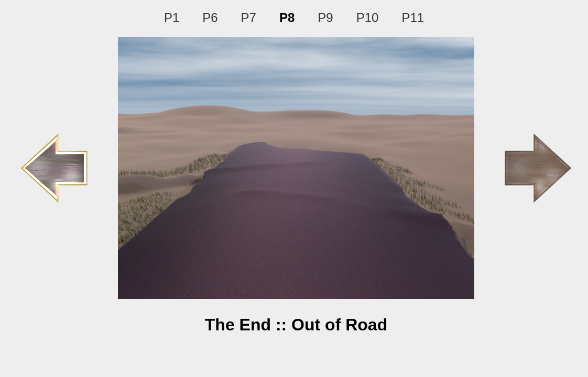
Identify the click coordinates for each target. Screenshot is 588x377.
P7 (249, 18)
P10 (368, 18)
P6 (210, 18)
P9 (325, 18)
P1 (172, 18)
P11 (413, 18)
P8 (287, 18)
